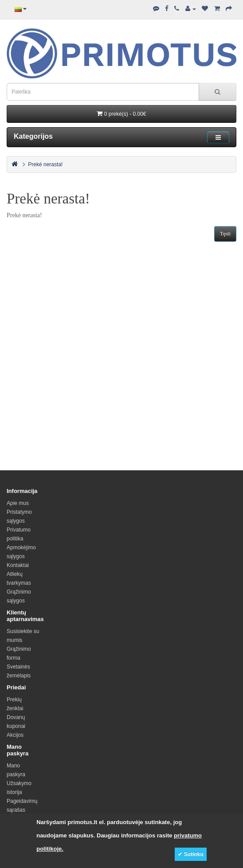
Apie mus (18, 503)
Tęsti (225, 234)
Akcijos (15, 735)
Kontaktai (18, 565)
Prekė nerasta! (45, 164)
